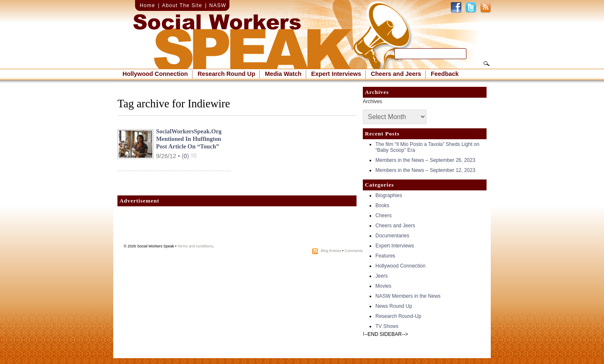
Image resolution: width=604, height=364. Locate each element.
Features (385, 256)
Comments (354, 251)
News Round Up (394, 306)
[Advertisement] (237, 227)
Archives (372, 101)
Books (382, 205)
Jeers (381, 276)
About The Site (182, 5)
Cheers (384, 216)
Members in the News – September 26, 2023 (425, 160)
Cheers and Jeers (396, 74)
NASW (218, 5)
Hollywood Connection (155, 74)
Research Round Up (226, 74)
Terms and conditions (195, 246)
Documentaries (392, 236)
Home (147, 5)
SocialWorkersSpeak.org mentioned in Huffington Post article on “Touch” (189, 139)
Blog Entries (331, 251)
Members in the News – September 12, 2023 (425, 170)
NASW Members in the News (408, 296)
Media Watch (283, 74)
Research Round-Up (398, 316)
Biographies (389, 195)
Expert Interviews (336, 74)
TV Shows (387, 326)
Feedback (445, 74)
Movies (383, 286)
